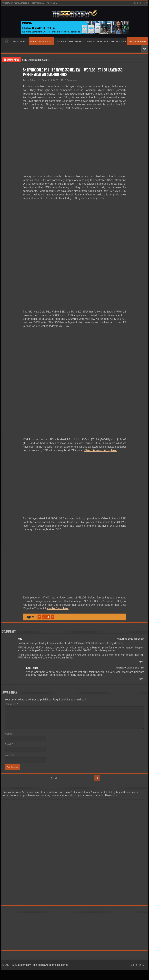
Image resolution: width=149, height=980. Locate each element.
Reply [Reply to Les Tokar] (140, 588)
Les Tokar (31, 80)
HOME (7, 41)
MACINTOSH (118, 41)
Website (10, 665)
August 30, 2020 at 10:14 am (130, 577)
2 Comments (71, 80)
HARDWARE (75, 41)
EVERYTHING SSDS (40, 41)
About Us (51, 3)
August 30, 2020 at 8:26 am (131, 549)
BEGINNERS (19, 41)
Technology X (38, 3)
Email (9, 654)
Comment (11, 614)
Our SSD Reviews (138, 41)
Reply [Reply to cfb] (140, 571)
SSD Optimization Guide (35, 60)
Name (9, 643)
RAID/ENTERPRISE (97, 41)
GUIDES (60, 41)
